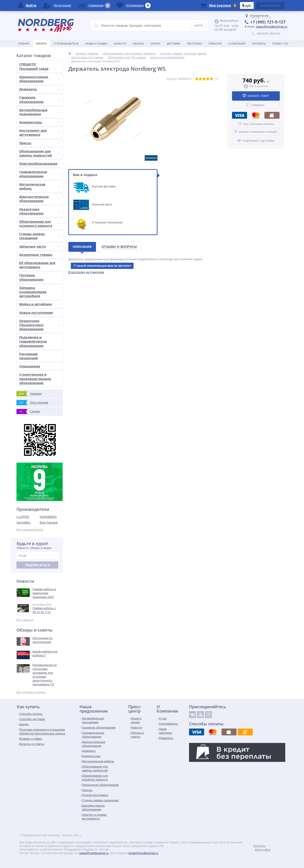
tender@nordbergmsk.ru (143, 853)
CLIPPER (23, 517)
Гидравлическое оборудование (39, 174)
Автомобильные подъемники (39, 112)
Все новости (25, 620)
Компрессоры (39, 122)
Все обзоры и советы (31, 692)
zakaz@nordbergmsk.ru (272, 27)
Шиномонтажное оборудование (39, 79)
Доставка (174, 44)
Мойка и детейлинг (39, 304)
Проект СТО (280, 44)
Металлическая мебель (39, 186)
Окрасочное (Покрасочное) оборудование (39, 325)
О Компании (237, 44)
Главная (24, 44)
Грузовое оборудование (31, 277)
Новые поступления (36, 313)
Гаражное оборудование (39, 99)
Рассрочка (195, 44)
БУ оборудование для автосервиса (37, 265)
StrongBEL (24, 523)
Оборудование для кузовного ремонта (39, 224)
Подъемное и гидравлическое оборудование (33, 341)
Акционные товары (36, 255)
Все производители (30, 530)
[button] (86, 272)
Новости (120, 44)
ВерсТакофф (49, 523)
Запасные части (39, 246)
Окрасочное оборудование (39, 211)
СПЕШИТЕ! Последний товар (34, 66)
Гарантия (215, 44)
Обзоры (138, 44)
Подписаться (37, 565)
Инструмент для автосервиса (39, 132)
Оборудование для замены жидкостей (39, 153)
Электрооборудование (39, 164)
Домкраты (39, 89)
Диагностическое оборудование (39, 199)
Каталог (41, 44)
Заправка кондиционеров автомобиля (33, 292)
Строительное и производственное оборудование (35, 379)
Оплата (155, 44)
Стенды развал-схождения (39, 236)
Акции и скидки (96, 44)
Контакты (259, 44)
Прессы (39, 143)
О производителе (66, 44)
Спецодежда (30, 366)
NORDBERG (48, 517)
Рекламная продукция (28, 356)
